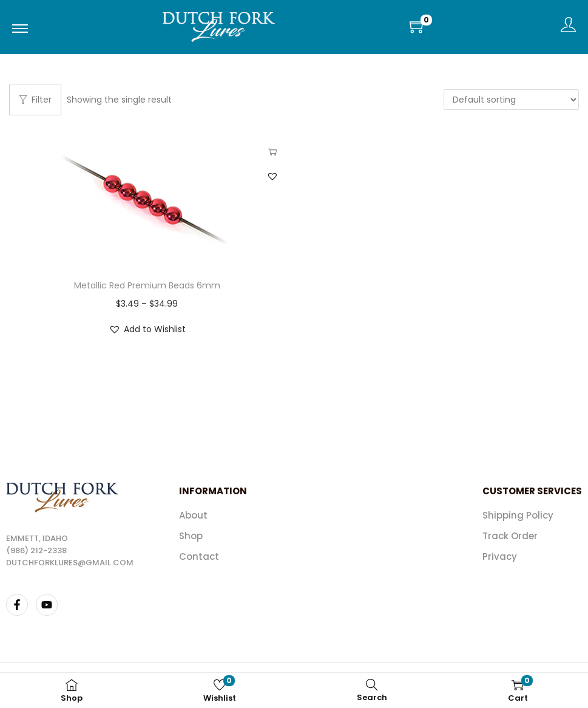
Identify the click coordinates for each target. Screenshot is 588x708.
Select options (272, 152)
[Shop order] (511, 100)
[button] (272, 176)
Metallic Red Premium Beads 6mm (147, 285)
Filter (35, 100)
